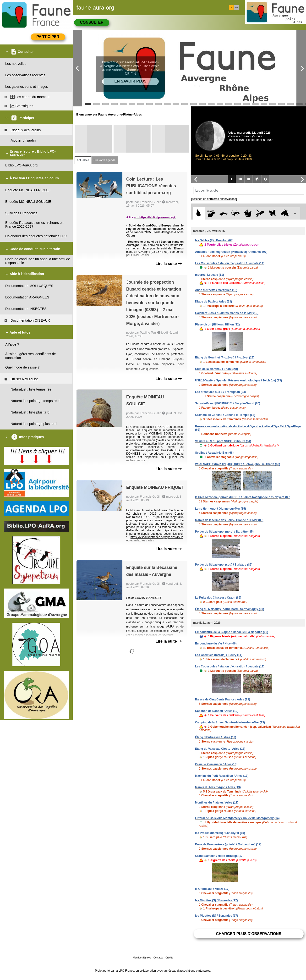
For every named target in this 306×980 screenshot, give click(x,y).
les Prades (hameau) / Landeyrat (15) (220, 833)
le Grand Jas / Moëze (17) (212, 889)
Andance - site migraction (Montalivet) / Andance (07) (231, 252)
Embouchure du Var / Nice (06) (216, 644)
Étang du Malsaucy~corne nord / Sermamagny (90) (229, 609)
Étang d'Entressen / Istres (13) (216, 737)
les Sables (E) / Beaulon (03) (214, 240)
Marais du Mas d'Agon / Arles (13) (218, 787)
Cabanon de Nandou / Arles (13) (217, 711)
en (236, 8)
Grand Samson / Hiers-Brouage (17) (219, 856)
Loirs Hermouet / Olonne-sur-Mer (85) (221, 509)
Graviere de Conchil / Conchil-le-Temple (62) (225, 415)
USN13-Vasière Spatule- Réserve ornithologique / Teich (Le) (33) (238, 380)
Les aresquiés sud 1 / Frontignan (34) (220, 392)
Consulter (92, 22)
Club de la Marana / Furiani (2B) (216, 369)
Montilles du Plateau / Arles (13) (217, 803)
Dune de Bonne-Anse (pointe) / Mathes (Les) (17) (228, 844)
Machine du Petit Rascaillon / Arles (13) (222, 776)
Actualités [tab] (83, 160)
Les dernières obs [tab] (207, 191)
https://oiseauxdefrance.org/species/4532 (157, 537)
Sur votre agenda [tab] (104, 160)
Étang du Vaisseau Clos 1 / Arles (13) (220, 749)
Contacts (158, 958)
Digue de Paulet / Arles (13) (213, 302)
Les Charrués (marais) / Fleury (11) (219, 655)
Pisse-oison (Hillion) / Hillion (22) (217, 325)
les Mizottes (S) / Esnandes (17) (216, 900)
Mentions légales (142, 958)
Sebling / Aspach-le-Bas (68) (214, 453)
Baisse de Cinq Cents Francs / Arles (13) (223, 699)
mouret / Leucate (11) (210, 275)
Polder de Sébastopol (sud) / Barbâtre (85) (224, 565)
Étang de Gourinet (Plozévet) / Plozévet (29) (225, 358)
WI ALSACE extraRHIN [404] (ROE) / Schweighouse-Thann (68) (238, 464)
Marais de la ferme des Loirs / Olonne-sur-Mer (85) (229, 520)
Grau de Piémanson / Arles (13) (216, 764)
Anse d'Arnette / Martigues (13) (216, 290)
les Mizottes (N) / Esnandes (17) (216, 916)
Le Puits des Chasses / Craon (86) (218, 598)
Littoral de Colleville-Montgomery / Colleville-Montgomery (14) (237, 818)
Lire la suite (169, 264)
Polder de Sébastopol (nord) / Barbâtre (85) (224, 532)
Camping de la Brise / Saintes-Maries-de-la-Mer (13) (230, 722)
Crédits (169, 958)
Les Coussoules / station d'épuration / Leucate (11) (230, 263)
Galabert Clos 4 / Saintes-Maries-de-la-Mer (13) (227, 313)
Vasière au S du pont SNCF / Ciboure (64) (223, 441)
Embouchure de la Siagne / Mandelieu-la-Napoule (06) (232, 632)
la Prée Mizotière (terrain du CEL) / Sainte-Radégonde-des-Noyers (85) (243, 497)
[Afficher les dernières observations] (214, 199)
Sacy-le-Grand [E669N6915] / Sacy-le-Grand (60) (228, 403)
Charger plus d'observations (249, 934)
